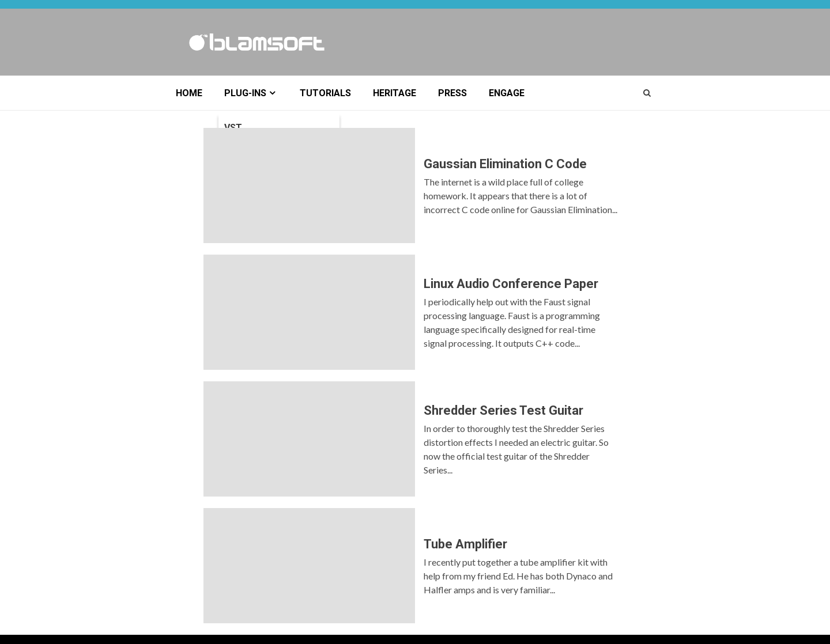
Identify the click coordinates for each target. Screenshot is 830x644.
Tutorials (325, 93)
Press (452, 93)
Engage (507, 93)
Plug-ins (245, 93)
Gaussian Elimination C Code (309, 185)
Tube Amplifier (309, 566)
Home (189, 93)
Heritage (395, 93)
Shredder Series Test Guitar (309, 439)
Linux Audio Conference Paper (309, 312)
